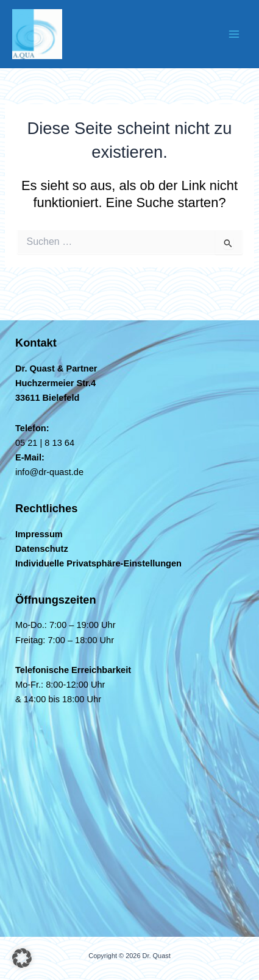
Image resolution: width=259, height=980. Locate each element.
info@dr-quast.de (49, 472)
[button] (22, 958)
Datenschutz (42, 549)
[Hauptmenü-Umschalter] (234, 34)
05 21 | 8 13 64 (45, 443)
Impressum (39, 534)
